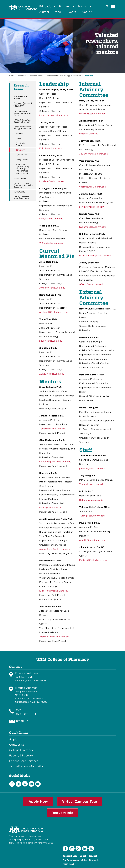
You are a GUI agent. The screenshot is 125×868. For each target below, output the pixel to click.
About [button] (87, 12)
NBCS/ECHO (19, 192)
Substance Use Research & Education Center (23, 113)
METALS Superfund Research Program (22, 121)
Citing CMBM (22, 160)
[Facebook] (12, 784)
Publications (21, 155)
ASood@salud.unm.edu (92, 284)
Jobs (84, 860)
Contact (93, 856)
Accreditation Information (27, 766)
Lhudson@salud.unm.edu (53, 181)
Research (22, 76)
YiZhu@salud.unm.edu (51, 243)
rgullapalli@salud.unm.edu (53, 312)
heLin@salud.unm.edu (51, 508)
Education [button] (47, 6)
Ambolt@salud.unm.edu (52, 288)
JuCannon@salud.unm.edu (94, 154)
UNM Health (69, 864)
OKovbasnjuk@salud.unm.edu (55, 462)
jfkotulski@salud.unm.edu (93, 560)
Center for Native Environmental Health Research (23, 185)
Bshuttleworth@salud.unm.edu (96, 256)
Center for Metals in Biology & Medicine (63, 76)
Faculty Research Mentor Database (21, 198)
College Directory (21, 750)
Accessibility (70, 856)
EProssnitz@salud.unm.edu (54, 591)
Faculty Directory (21, 756)
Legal (83, 856)
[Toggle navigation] (113, 6)
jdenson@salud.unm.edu (92, 468)
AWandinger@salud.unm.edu (55, 549)
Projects (19, 134)
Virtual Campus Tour (80, 801)
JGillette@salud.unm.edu (53, 429)
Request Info (62, 813)
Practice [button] (84, 6)
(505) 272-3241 (27, 714)
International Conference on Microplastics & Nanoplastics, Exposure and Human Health (22, 169)
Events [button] (73, 12)
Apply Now (38, 801)
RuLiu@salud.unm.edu (91, 500)
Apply (13, 739)
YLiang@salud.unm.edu (92, 516)
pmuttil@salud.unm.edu (92, 540)
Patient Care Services (24, 761)
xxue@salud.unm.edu (51, 341)
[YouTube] (38, 784)
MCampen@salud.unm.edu (54, 115)
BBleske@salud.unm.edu (92, 114)
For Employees (71, 860)
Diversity (94, 860)
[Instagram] (18, 784)
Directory (88, 76)
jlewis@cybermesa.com (92, 207)
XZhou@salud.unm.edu (52, 374)
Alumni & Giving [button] (51, 12)
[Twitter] (25, 784)
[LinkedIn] (31, 784)
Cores (18, 138)
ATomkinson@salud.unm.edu (55, 637)
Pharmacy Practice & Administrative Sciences (23, 105)
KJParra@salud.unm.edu (92, 227)
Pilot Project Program (21, 144)
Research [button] (67, 6)
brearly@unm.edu (89, 134)
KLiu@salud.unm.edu (51, 148)
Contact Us (17, 745)
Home (12, 76)
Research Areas (36, 76)
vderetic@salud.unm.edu (93, 187)
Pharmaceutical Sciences (20, 97)
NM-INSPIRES (20, 179)
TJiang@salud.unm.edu (92, 484)
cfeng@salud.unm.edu (51, 219)
